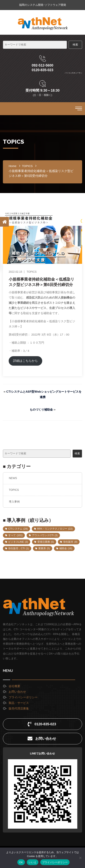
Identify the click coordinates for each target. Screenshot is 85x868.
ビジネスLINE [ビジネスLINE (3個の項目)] (18, 542)
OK (21, 862)
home (13, 166)
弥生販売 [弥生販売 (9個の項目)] (70, 542)
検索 (77, 453)
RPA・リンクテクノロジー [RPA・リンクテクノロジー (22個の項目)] (55, 529)
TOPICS (14, 490)
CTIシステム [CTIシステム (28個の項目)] (18, 529)
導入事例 (14, 502)
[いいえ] (80, 858)
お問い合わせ (17, 692)
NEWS (13, 478)
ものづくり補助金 (41, 410)
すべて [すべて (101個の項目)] (15, 535)
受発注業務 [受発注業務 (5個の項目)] (46, 542)
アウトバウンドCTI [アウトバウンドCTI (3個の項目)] (45, 535)
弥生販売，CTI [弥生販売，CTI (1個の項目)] (19, 548)
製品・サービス (19, 703)
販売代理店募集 (19, 708)
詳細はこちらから (25, 361)
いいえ (33, 862)
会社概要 (14, 686)
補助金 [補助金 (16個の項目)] (66, 548)
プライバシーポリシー (23, 697)
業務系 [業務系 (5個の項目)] (44, 548)
